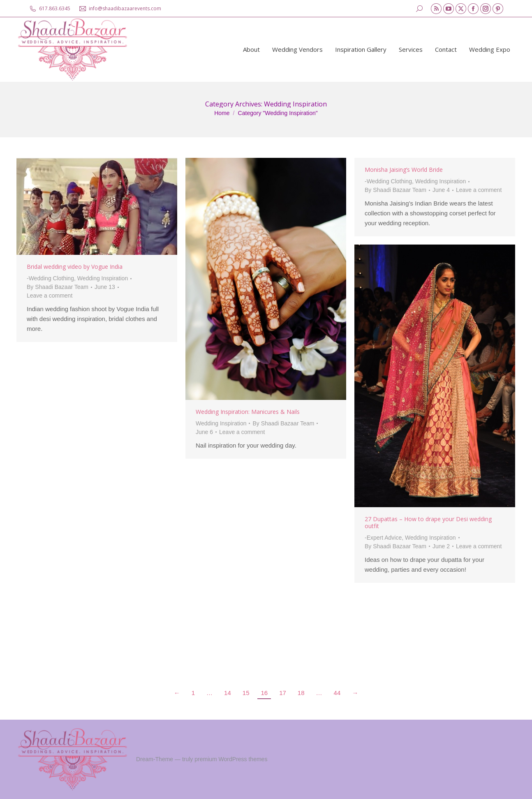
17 (283, 693)
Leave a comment (50, 296)
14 (228, 693)
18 (301, 693)
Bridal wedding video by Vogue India (75, 267)
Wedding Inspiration (103, 278)
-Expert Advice (383, 538)
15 (246, 693)
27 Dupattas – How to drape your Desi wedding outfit (428, 522)
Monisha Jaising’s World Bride (404, 170)
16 (264, 693)
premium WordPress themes (231, 759)
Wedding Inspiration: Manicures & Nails (248, 412)
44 (337, 693)
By (58, 287)
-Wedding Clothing (50, 278)
